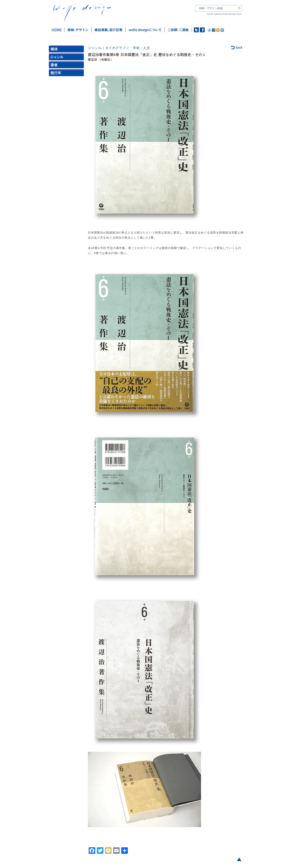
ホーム (57, 30)
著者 (67, 66)
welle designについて (145, 30)
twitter (196, 30)
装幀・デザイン (78, 30)
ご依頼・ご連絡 (178, 30)
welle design (82, 14)
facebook (202, 30)
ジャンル (67, 58)
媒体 (67, 50)
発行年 (67, 74)
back (237, 48)
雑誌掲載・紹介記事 (109, 30)
